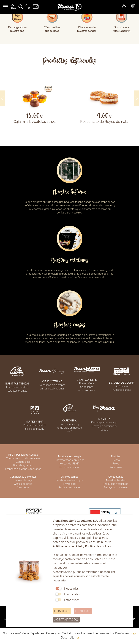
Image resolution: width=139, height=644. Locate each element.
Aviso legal (23, 487)
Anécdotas (116, 467)
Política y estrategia (69, 456)
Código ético (23, 462)
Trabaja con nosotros (116, 487)
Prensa (116, 460)
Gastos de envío (23, 484)
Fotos (116, 464)
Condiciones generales (23, 477)
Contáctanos (116, 477)
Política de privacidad (67, 546)
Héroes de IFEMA (69, 464)
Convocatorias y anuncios (69, 460)
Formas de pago (23, 480)
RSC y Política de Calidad (23, 455)
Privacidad (69, 484)
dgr (134, 633)
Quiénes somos (69, 477)
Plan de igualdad (23, 465)
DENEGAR (83, 611)
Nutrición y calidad (69, 467)
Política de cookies (69, 487)
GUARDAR (62, 611)
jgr (77, 638)
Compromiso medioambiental (23, 458)
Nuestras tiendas (116, 480)
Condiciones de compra (69, 480)
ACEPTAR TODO (66, 620)
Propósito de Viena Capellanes (23, 469)
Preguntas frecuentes (116, 484)
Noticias (116, 456)
